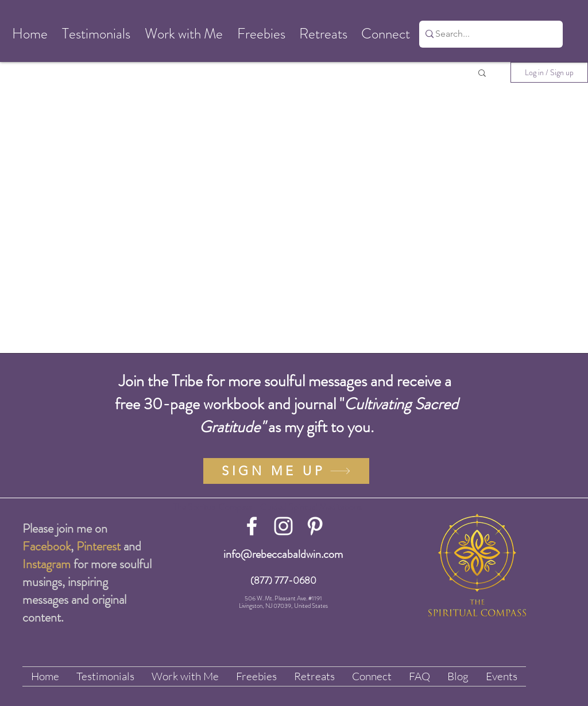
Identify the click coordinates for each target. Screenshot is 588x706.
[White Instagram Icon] (283, 526)
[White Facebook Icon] (252, 526)
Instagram (47, 564)
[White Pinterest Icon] (315, 526)
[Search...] (487, 34)
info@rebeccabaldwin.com (283, 554)
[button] (30, 34)
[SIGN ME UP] (286, 471)
